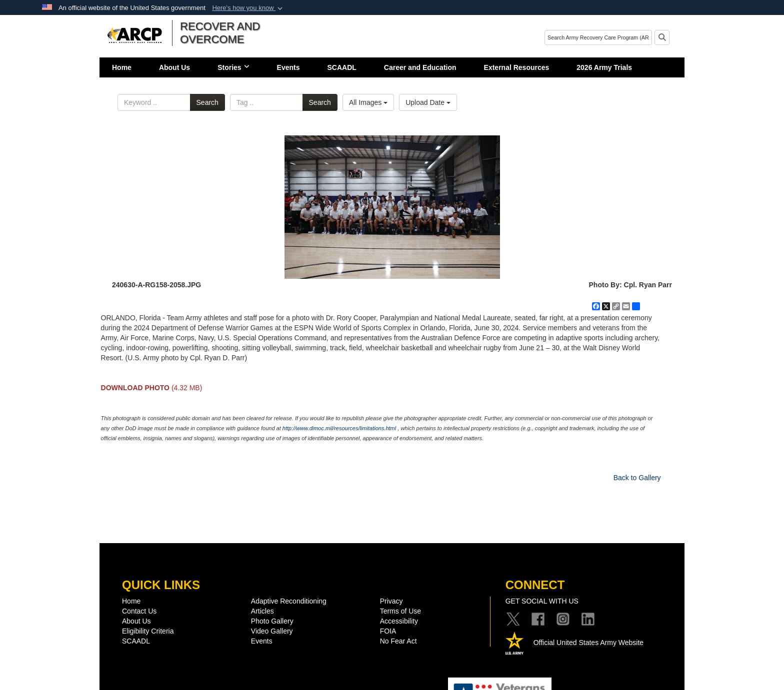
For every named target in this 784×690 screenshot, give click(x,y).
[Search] (598, 37)
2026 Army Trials (604, 67)
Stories (233, 67)
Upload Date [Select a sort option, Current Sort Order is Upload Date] (428, 102)
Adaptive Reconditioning (289, 601)
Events (288, 67)
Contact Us (139, 611)
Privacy (391, 601)
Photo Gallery (272, 621)
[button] (248, 8)
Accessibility (399, 621)
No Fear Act (398, 641)
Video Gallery (272, 631)
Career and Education (420, 67)
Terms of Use (400, 611)
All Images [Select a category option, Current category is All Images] (368, 102)
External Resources (517, 67)
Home (122, 67)
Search (207, 102)
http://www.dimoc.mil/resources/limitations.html (339, 428)
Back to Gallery (637, 478)
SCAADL (342, 67)
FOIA (388, 631)
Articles (262, 611)
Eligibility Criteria (148, 631)
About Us (174, 67)
